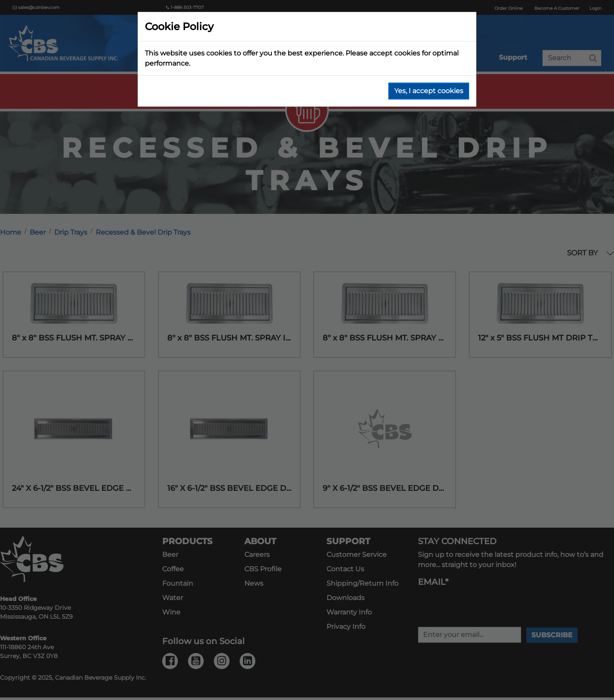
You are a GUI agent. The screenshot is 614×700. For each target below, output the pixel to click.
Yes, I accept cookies (429, 91)
